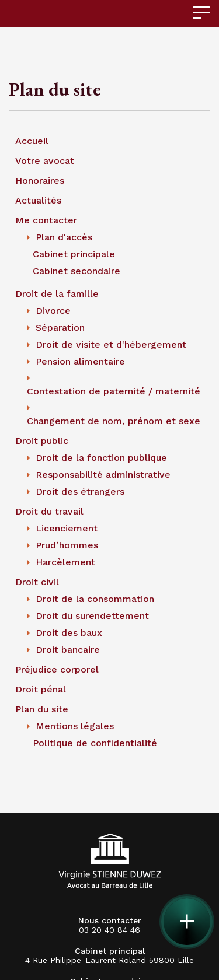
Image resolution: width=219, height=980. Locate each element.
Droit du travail (49, 511)
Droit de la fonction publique (101, 458)
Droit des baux (69, 633)
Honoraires (40, 181)
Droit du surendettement (92, 616)
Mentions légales (75, 726)
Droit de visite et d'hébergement (111, 344)
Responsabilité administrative (103, 475)
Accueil (32, 141)
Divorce (53, 311)
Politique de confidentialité (95, 743)
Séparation (60, 328)
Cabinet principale (74, 254)
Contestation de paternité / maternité (114, 391)
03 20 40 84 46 (109, 925)
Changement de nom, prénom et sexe (114, 421)
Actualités (38, 200)
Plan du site (42, 709)
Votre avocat (45, 161)
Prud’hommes (67, 545)
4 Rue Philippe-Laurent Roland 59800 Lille (109, 960)
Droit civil (37, 582)
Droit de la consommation (95, 599)
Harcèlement (65, 562)
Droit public (42, 441)
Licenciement (67, 528)
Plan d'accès (64, 237)
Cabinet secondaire (77, 271)
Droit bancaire (68, 650)
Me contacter (46, 220)
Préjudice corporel (57, 669)
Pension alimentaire (80, 361)
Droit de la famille (57, 294)
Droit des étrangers (80, 491)
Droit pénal (41, 689)
